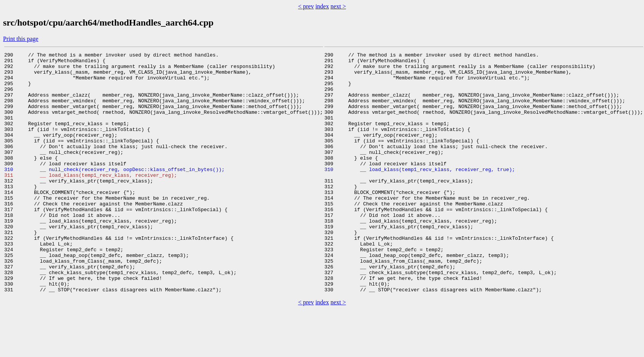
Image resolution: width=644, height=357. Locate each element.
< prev (306, 6)
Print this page (21, 39)
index (322, 6)
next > (338, 6)
